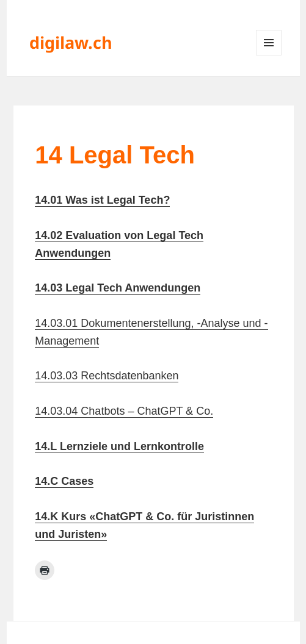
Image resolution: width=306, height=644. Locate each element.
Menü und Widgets (269, 55)
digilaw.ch (71, 42)
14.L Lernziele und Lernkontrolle (119, 446)
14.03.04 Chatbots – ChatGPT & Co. (124, 411)
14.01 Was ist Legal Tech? (102, 200)
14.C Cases (64, 481)
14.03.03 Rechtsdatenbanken (107, 376)
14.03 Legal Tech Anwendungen (118, 288)
